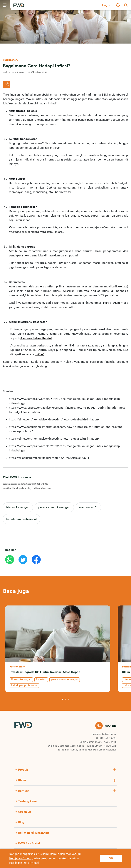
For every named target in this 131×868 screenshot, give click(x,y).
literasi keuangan (18, 507)
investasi (41, 679)
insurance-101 (88, 507)
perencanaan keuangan (54, 507)
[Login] (106, 5)
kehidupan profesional (21, 519)
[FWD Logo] (19, 5)
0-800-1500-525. (106, 738)
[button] (106, 5)
